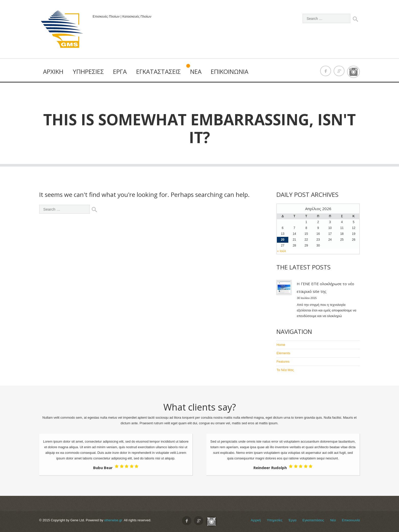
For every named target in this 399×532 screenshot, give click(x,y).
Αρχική (53, 71)
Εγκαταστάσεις (158, 71)
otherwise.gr (113, 520)
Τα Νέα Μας (285, 370)
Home (281, 345)
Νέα (196, 71)
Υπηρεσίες (88, 71)
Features (283, 362)
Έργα (120, 71)
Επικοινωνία (230, 71)
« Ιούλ (281, 251)
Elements (283, 353)
